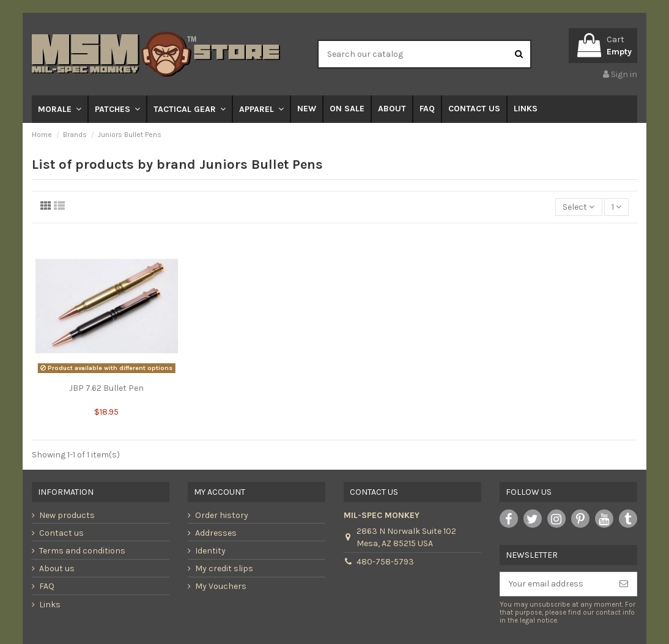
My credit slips (224, 568)
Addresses (216, 533)
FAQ (47, 586)
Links (50, 605)
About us (57, 568)
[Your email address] (556, 584)
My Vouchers (221, 586)
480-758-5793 (385, 562)
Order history (222, 515)
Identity (210, 551)
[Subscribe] (624, 584)
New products (67, 515)
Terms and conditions (82, 551)
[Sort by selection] (578, 207)
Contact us (61, 533)
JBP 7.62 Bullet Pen (106, 388)
